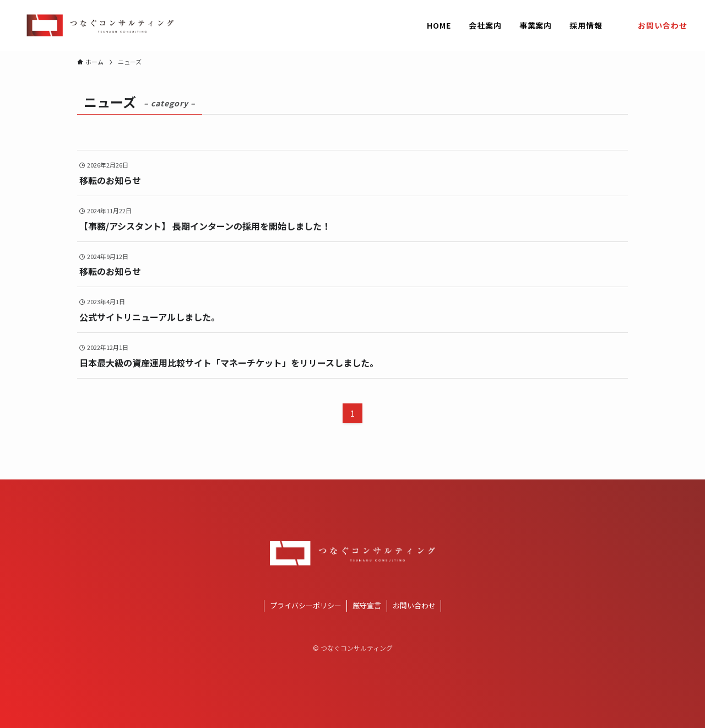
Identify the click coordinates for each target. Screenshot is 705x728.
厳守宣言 (367, 605)
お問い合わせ (414, 605)
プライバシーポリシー (306, 605)
